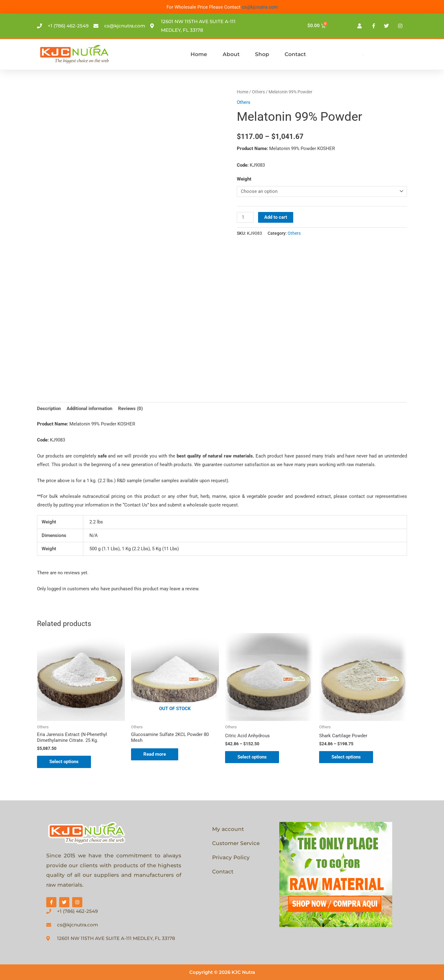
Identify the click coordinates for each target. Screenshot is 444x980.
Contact (295, 54)
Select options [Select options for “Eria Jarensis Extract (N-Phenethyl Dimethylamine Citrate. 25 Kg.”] (64, 762)
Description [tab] (49, 409)
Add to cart (276, 217)
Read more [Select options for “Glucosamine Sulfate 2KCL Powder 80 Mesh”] (155, 754)
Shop (262, 54)
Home (199, 54)
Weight (244, 179)
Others (258, 92)
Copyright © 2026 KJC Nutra (222, 972)
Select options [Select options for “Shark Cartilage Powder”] (346, 757)
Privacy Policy (231, 857)
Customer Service (236, 843)
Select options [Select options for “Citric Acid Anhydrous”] (252, 757)
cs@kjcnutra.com (260, 7)
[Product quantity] (245, 217)
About (231, 54)
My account (228, 829)
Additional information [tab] (89, 409)
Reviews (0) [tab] (130, 409)
